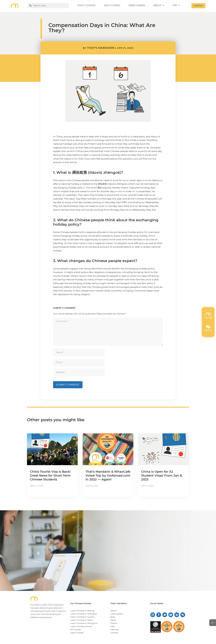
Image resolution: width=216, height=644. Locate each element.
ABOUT (157, 6)
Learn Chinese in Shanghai (84, 614)
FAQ (112, 626)
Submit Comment (68, 385)
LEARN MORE (179, 566)
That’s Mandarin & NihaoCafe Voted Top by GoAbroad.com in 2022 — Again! (108, 476)
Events (114, 623)
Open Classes (77, 633)
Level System (117, 614)
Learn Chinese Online (81, 626)
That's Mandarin (101, 48)
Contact (114, 633)
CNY (175, 5)
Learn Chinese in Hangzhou (84, 623)
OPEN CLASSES (137, 5)
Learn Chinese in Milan (82, 620)
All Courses (76, 629)
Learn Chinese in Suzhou (83, 617)
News (113, 620)
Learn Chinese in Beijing (82, 611)
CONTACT (198, 6)
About (113, 611)
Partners (115, 629)
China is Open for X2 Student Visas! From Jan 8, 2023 (162, 476)
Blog (113, 617)
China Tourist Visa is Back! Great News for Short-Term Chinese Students (50, 476)
